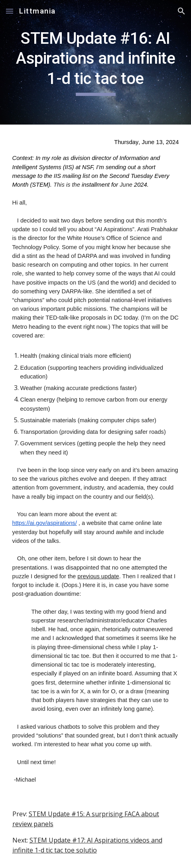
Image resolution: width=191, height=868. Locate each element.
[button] (10, 11)
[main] (96, 62)
